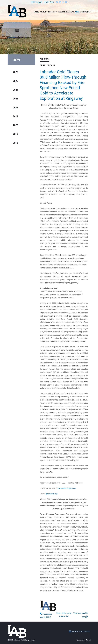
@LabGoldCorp (52, 494)
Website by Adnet (84, 640)
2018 (15, 143)
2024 (15, 90)
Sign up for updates (80, 631)
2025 (15, 81)
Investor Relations (66, 12)
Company (43, 12)
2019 (15, 134)
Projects (52, 12)
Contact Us (85, 12)
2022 (15, 108)
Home (36, 12)
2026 (15, 72)
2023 (15, 99)
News (77, 12)
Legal (33, 640)
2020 (15, 125)
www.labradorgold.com (67, 488)
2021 (15, 116)
